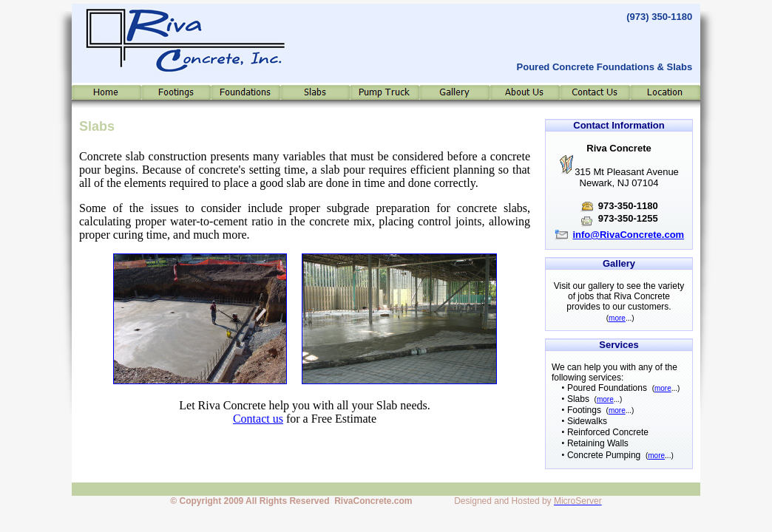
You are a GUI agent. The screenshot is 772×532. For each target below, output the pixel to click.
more (617, 318)
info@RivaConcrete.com (628, 235)
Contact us (258, 419)
